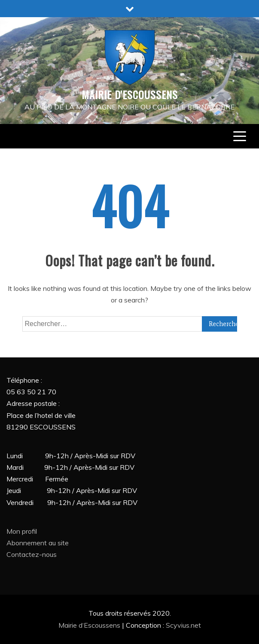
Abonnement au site (38, 543)
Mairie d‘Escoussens (90, 625)
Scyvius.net (183, 625)
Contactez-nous (32, 554)
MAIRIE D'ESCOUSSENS (130, 94)
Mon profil (22, 531)
